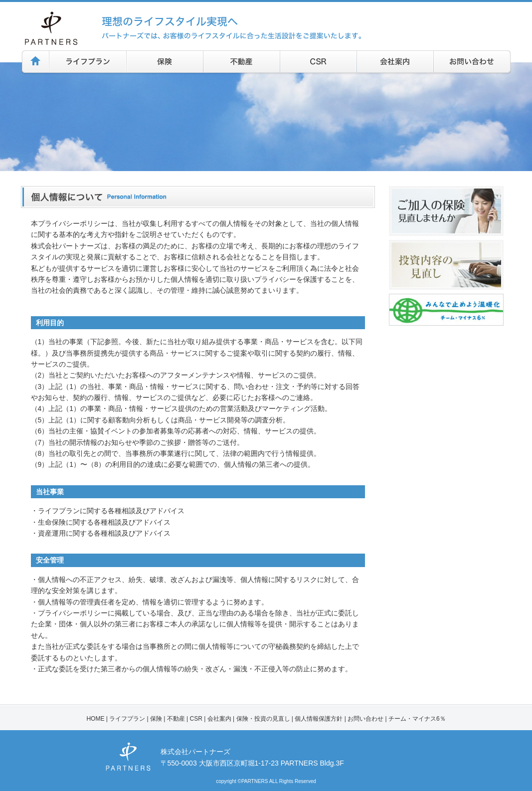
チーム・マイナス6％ (417, 719)
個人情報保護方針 (319, 719)
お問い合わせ (365, 719)
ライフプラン (127, 719)
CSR (196, 719)
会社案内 (219, 719)
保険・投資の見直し (263, 719)
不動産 (176, 719)
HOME (95, 719)
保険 (156, 719)
